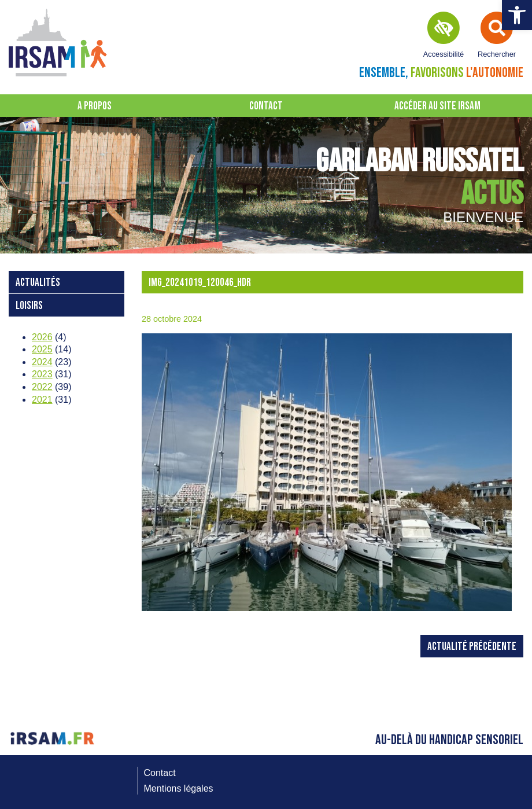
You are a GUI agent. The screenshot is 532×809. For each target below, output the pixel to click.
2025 (42, 349)
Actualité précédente (472, 647)
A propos (95, 106)
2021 (42, 400)
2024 (42, 362)
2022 (42, 387)
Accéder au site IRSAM (437, 106)
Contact (266, 106)
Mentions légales (179, 788)
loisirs (29, 306)
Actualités (38, 283)
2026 (42, 337)
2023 (42, 374)
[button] (517, 15)
